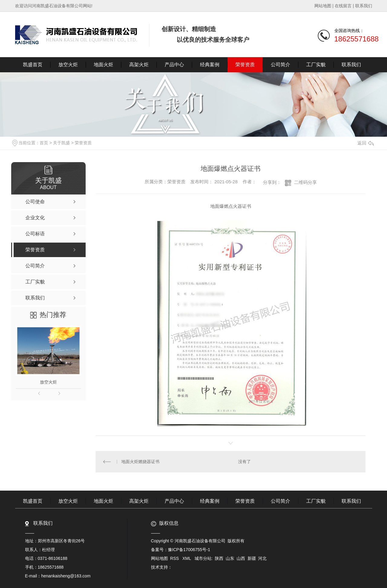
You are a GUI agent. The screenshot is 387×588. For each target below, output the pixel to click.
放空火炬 (68, 65)
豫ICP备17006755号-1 (189, 550)
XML (187, 558)
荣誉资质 (245, 65)
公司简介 (280, 65)
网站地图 (323, 6)
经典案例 (210, 65)
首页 (44, 143)
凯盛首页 (33, 65)
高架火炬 (139, 65)
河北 (262, 558)
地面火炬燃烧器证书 (140, 462)
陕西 (219, 558)
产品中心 (174, 65)
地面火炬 (103, 65)
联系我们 (364, 6)
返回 (366, 143)
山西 (241, 558)
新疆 (252, 558)
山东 (230, 558)
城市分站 (203, 558)
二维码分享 (305, 182)
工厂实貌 (316, 65)
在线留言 (343, 6)
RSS (175, 558)
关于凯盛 (61, 143)
